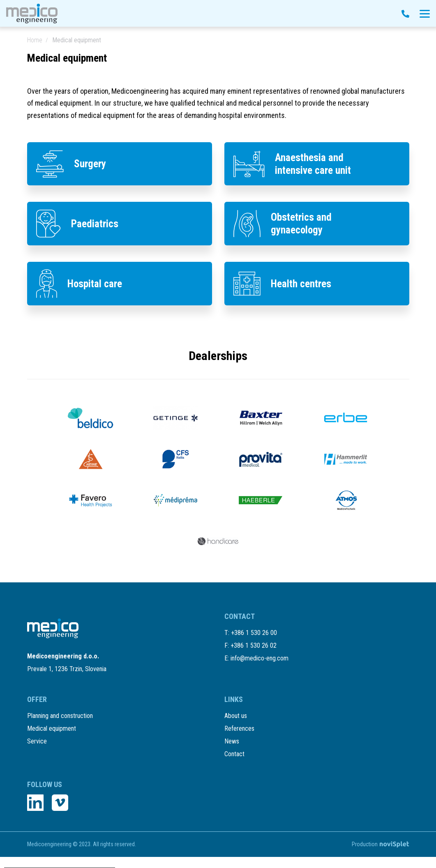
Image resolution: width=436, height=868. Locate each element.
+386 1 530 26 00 (254, 650)
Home (35, 40)
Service (37, 752)
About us (236, 727)
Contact (234, 765)
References (239, 740)
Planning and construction (60, 727)
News (232, 752)
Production (380, 855)
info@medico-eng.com (260, 676)
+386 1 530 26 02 (254, 663)
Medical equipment (52, 740)
